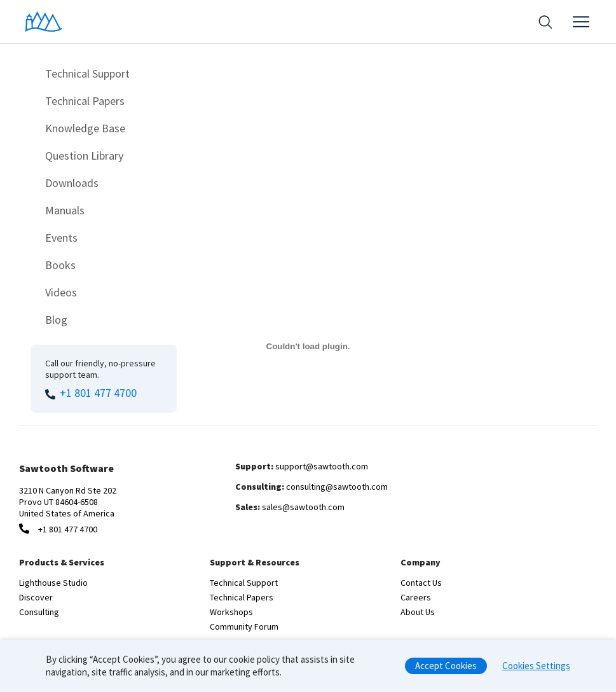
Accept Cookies (446, 669)
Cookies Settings (536, 669)
